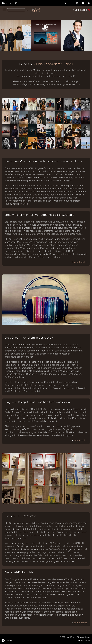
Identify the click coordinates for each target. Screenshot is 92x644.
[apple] (89, 3)
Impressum (84, 641)
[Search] (16, 10)
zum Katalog (79, 262)
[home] (4, 10)
